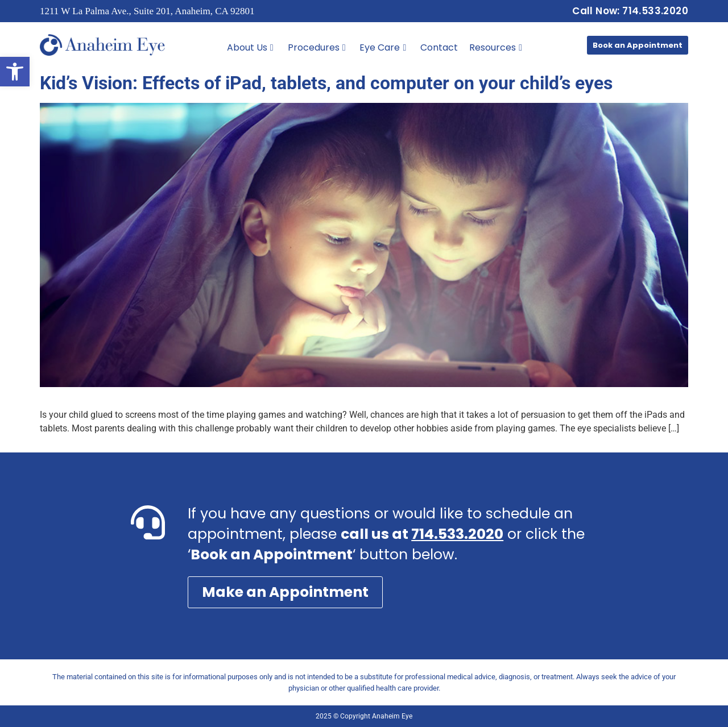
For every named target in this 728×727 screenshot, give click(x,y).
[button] (15, 72)
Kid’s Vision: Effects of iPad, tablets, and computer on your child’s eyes (326, 83)
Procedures (317, 47)
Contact (439, 47)
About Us (250, 47)
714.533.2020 (457, 534)
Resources (496, 47)
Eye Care (383, 47)
